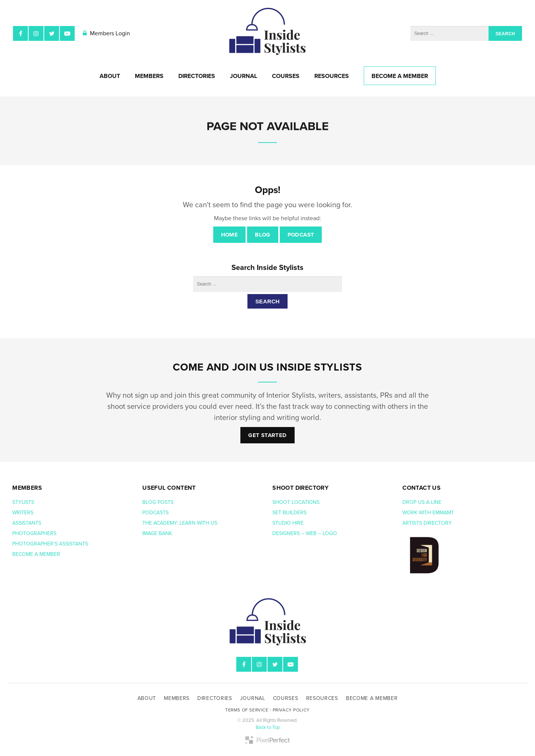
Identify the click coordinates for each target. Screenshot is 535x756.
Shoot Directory (300, 488)
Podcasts (156, 513)
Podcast (301, 235)
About (110, 76)
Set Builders (290, 513)
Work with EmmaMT (429, 513)
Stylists (23, 502)
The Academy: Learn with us (180, 523)
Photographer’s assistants (51, 544)
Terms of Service (247, 710)
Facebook (20, 33)
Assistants (27, 523)
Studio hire (288, 523)
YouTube (67, 33)
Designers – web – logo (305, 533)
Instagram (36, 33)
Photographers (34, 533)
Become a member (37, 554)
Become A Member (400, 76)
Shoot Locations (297, 502)
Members (149, 76)
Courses (286, 76)
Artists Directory (427, 523)
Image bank (158, 533)
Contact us (421, 488)
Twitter (52, 33)
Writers (23, 513)
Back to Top (268, 727)
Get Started (267, 435)
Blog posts (159, 502)
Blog (263, 235)
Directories (197, 76)
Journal (244, 76)
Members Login (106, 33)
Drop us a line (423, 502)
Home (230, 235)
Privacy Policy (291, 710)
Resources (332, 76)
